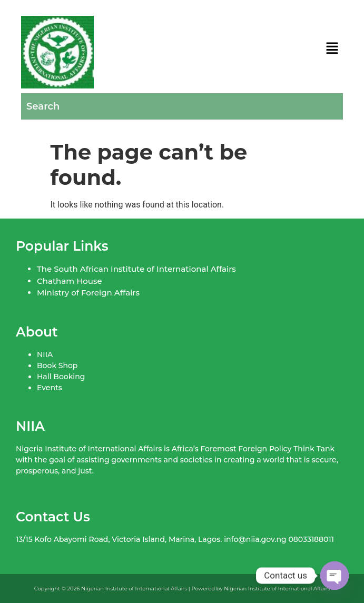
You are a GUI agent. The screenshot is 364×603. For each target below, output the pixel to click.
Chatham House (70, 281)
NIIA (45, 354)
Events (50, 388)
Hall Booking (61, 377)
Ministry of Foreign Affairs (88, 293)
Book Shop (57, 365)
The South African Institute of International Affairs (136, 269)
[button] (332, 49)
